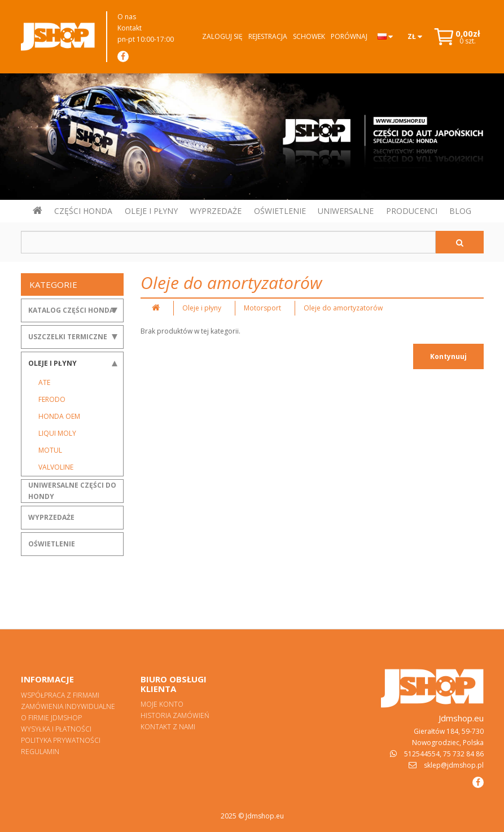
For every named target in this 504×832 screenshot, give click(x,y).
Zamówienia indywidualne (68, 706)
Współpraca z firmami (60, 695)
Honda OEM (59, 416)
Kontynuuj (448, 356)
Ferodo (52, 399)
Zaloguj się (222, 36)
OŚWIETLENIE (280, 211)
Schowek (309, 36)
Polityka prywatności (61, 740)
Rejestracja (268, 36)
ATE (44, 382)
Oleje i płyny (52, 363)
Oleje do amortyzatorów (343, 308)
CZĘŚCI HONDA (83, 211)
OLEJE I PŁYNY (151, 211)
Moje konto (162, 704)
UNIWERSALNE (346, 211)
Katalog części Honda (71, 310)
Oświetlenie (52, 544)
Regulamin (40, 752)
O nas (127, 17)
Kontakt (130, 28)
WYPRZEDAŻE (216, 211)
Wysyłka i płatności (56, 729)
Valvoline (56, 467)
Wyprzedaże (51, 517)
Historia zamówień (175, 715)
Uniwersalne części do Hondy (72, 491)
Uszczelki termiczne (68, 337)
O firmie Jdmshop (51, 718)
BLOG (460, 211)
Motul (50, 450)
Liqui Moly (57, 433)
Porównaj (349, 36)
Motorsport (262, 308)
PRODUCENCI (412, 211)
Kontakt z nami (168, 727)
